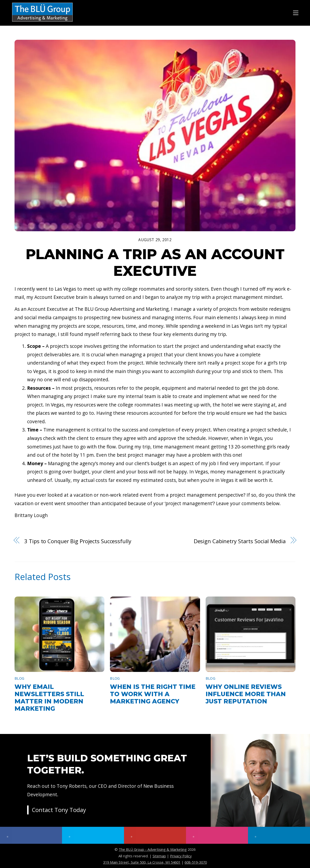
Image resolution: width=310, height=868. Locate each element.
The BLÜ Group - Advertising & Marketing (153, 849)
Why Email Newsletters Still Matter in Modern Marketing (49, 698)
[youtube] (155, 835)
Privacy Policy (181, 856)
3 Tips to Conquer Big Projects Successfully (78, 541)
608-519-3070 (196, 862)
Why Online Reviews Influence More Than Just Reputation (246, 694)
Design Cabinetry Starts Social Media (240, 541)
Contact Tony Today (59, 810)
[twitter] (93, 835)
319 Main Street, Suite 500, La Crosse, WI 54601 (142, 862)
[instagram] (217, 835)
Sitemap (159, 856)
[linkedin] (279, 835)
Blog (19, 678)
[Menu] (296, 12)
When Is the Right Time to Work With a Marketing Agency (153, 694)
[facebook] (31, 835)
